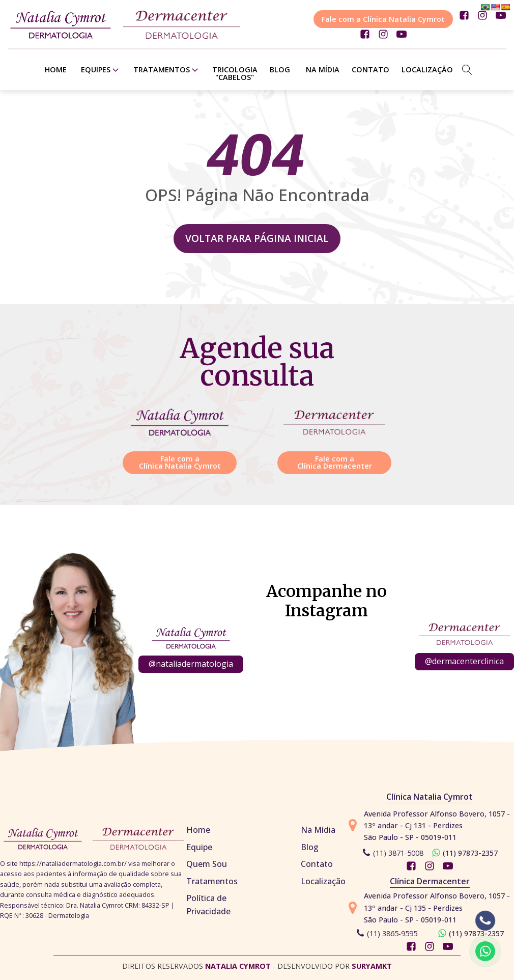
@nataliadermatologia (191, 664)
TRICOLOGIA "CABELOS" (235, 73)
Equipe (199, 847)
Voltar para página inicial (257, 238)
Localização (427, 70)
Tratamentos (167, 70)
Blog (280, 70)
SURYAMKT (372, 966)
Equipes (101, 70)
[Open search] (467, 70)
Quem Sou (207, 864)
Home (56, 70)
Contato (370, 70)
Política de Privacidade (208, 905)
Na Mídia (323, 70)
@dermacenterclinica (464, 661)
